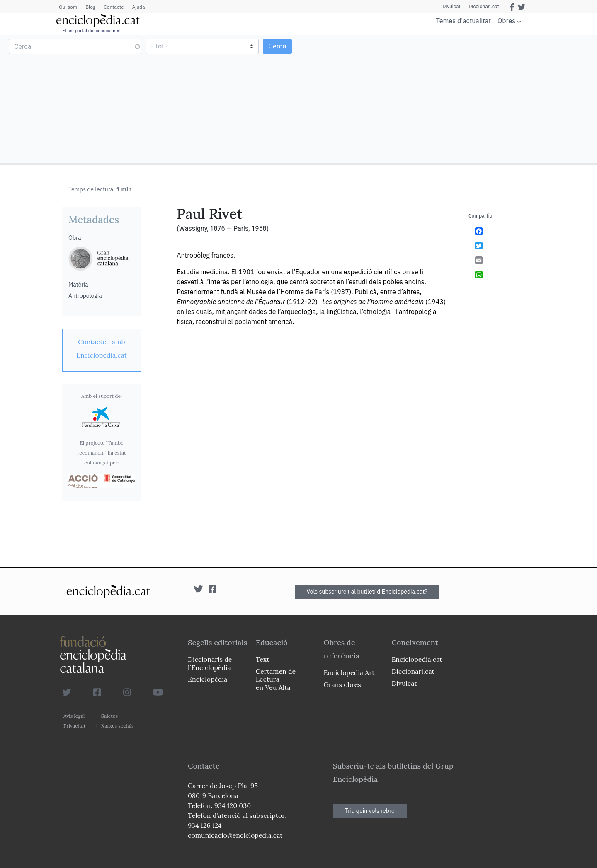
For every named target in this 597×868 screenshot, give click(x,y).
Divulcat (452, 7)
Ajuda (139, 7)
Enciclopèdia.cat (417, 659)
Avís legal (74, 716)
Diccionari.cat (484, 7)
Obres (506, 21)
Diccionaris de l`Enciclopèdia (210, 663)
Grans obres (342, 684)
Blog (90, 7)
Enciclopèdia (207, 679)
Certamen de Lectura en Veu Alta (276, 679)
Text (263, 659)
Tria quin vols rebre (370, 811)
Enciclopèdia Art (349, 672)
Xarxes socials (117, 726)
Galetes (109, 716)
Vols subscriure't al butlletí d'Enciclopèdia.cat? (367, 592)
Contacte (114, 7)
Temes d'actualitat (464, 21)
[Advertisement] (447, 99)
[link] (102, 348)
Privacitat (74, 726)
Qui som (68, 7)
